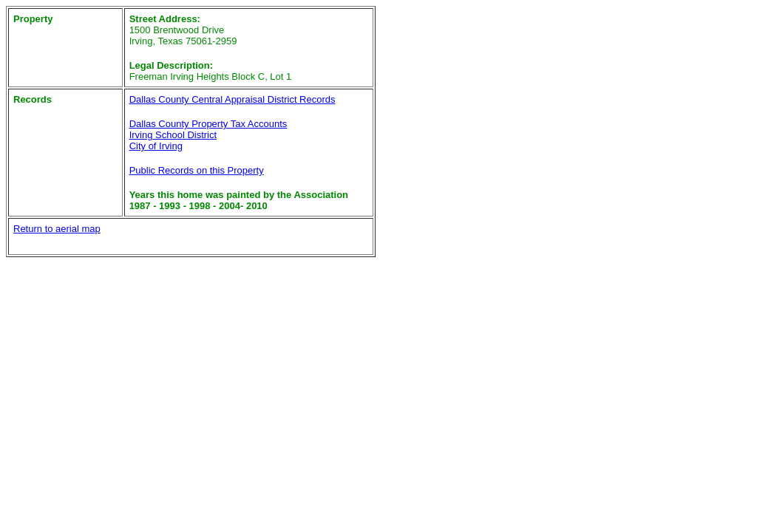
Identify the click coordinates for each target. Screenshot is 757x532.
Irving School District (173, 135)
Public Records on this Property (197, 170)
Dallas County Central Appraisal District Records (232, 99)
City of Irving (156, 146)
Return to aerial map (57, 229)
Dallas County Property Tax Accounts (208, 124)
